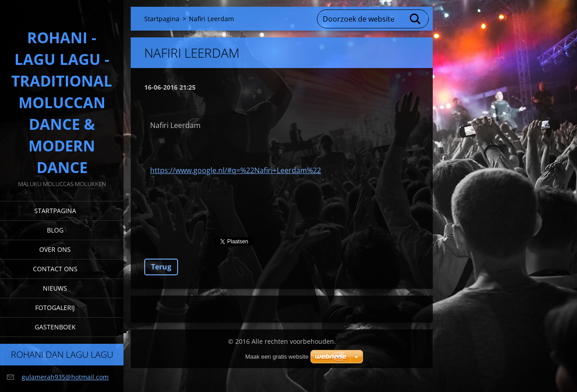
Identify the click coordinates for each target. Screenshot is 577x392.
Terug (161, 267)
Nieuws (55, 288)
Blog (55, 230)
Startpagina (55, 211)
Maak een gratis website (277, 357)
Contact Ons (55, 269)
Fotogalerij (55, 308)
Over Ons (55, 249)
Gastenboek (55, 327)
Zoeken (416, 19)
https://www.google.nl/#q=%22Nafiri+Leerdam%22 (236, 170)
